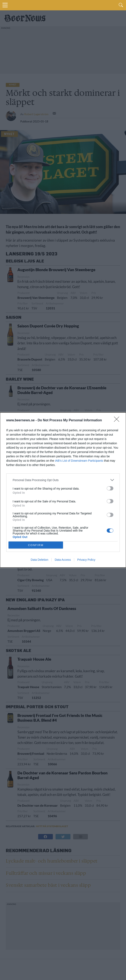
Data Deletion (39, 560)
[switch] (110, 488)
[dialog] (63, 490)
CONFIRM (36, 545)
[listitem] (63, 480)
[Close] (118, 421)
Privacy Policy (86, 560)
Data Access (63, 560)
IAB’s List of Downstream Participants (79, 461)
